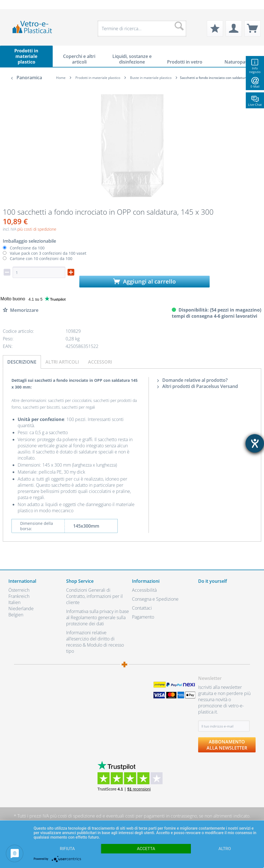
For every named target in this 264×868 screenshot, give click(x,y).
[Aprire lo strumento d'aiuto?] (255, 443)
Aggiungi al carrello (144, 281)
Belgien (16, 615)
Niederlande (21, 609)
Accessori (100, 362)
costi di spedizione (76, 816)
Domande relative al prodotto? (192, 380)
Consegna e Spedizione (155, 599)
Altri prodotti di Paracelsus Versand (198, 386)
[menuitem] (11, 5)
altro (225, 849)
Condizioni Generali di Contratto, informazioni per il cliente (94, 596)
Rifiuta (68, 849)
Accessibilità (144, 590)
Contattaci (142, 608)
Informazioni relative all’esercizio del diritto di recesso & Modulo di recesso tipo (95, 642)
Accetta (146, 849)
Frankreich (19, 596)
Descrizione (22, 362)
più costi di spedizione (37, 229)
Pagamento (143, 617)
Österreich (19, 590)
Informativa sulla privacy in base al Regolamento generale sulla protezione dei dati (98, 617)
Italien (14, 602)
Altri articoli (62, 362)
